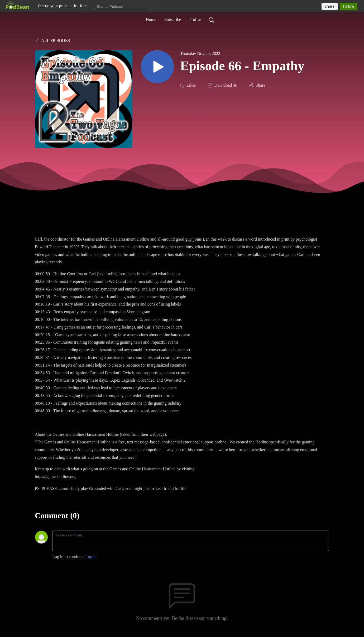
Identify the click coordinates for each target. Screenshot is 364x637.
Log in (91, 557)
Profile (195, 19)
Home (151, 19)
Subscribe (173, 19)
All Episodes (52, 41)
